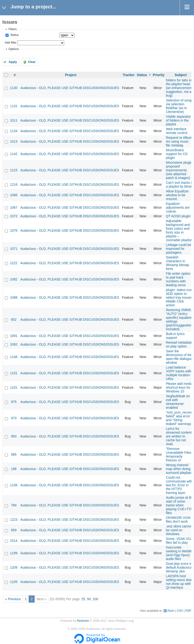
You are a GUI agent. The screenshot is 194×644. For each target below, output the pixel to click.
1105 (14, 582)
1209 (14, 567)
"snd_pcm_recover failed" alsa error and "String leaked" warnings (180, 418)
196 (14, 469)
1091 (14, 336)
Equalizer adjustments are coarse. (178, 207)
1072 (14, 216)
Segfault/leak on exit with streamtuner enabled (178, 402)
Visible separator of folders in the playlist (178, 120)
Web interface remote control (176, 131)
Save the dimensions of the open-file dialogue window (179, 357)
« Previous (13, 599)
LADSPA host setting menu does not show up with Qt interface (179, 582)
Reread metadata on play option (179, 344)
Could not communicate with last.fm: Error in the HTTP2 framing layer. (179, 485)
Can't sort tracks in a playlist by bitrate (180, 185)
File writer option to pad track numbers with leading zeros (178, 279)
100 (95, 599)
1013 (14, 141)
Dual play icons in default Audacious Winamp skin (179, 567)
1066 (14, 195)
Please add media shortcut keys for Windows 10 (179, 387)
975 (14, 402)
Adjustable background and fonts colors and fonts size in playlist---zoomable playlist (179, 230)
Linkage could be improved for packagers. (178, 249)
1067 (14, 207)
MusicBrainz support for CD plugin (177, 154)
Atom (171, 611)
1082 (14, 279)
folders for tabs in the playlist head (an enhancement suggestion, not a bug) (179, 88)
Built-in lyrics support (175, 336)
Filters (12, 29)
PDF (188, 611)
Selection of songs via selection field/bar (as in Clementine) (179, 106)
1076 (14, 230)
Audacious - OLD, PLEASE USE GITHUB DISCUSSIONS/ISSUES (70, 88)
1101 (14, 387)
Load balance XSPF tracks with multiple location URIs (179, 373)
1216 (14, 185)
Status (14, 35)
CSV (180, 611)
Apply (13, 62)
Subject (181, 75)
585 (14, 454)
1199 (14, 553)
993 (14, 436)
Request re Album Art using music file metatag (179, 141)
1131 (14, 106)
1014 (14, 541)
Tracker (129, 75)
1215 (14, 170)
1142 (14, 154)
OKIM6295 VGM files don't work (178, 520)
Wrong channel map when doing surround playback (179, 469)
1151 (14, 373)
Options (13, 49)
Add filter (10, 43)
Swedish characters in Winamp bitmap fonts (177, 263)
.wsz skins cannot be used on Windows (179, 530)
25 (83, 599)
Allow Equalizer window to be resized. (177, 195)
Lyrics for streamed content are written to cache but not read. (179, 436)
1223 (14, 520)
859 (14, 530)
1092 (14, 344)
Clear (32, 62)
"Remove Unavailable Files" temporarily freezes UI (179, 454)
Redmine (83, 621)
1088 (14, 297)
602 (14, 319)
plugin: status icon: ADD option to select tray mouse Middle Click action (180, 297)
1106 (14, 485)
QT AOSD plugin (178, 216)
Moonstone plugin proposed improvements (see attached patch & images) (179, 170)
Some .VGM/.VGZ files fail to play (179, 541)
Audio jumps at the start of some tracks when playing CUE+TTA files (180, 505)
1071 (14, 249)
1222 (14, 263)
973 (14, 418)
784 (14, 505)
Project (71, 75)
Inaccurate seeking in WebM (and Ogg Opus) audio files (179, 553)
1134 (14, 131)
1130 (14, 88)
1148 (14, 357)
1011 (14, 120)
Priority (159, 75)
